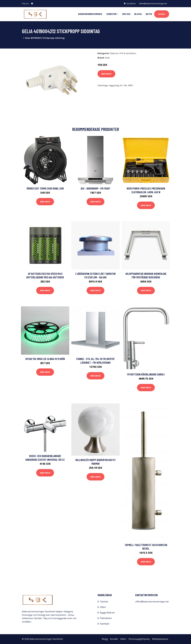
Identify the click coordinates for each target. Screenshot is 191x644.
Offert (162, 14)
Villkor (123, 639)
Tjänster (104, 602)
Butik (149, 14)
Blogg (138, 14)
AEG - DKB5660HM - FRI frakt (95, 188)
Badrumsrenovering (90, 14)
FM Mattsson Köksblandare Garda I (146, 374)
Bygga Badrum (107, 613)
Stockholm (131, 4)
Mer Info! (106, 74)
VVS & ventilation (128, 53)
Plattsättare (106, 618)
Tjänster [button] (111, 14)
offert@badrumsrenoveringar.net (153, 4)
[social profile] (32, 4)
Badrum (114, 53)
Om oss (126, 14)
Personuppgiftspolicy (139, 639)
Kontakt (114, 639)
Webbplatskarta (160, 639)
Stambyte (105, 624)
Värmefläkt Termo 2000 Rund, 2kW (45, 188)
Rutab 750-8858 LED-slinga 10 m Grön (45, 359)
